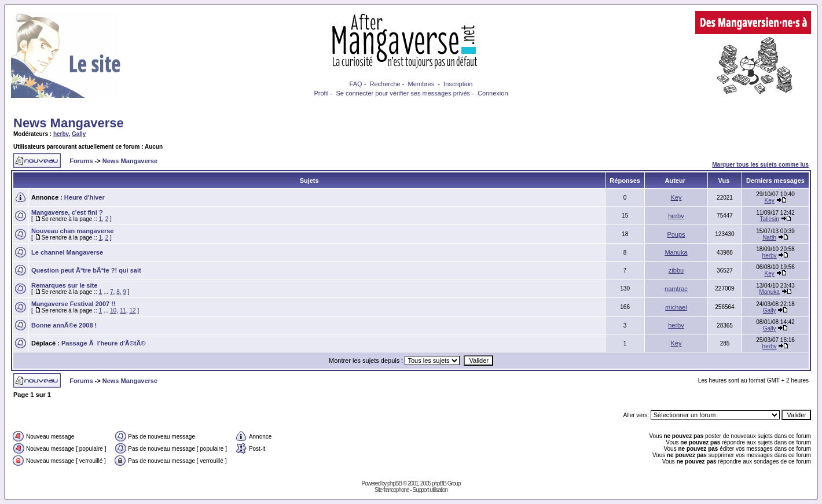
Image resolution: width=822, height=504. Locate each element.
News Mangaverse (69, 123)
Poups (676, 234)
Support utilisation (430, 490)
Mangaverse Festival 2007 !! (74, 304)
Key (676, 197)
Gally (79, 134)
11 (123, 310)
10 (113, 310)
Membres (421, 84)
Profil (321, 93)
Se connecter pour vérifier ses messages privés (403, 93)
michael (676, 307)
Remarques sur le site (64, 285)
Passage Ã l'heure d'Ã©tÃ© (104, 343)
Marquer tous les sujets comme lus (760, 165)
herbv (61, 134)
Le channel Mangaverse (67, 252)
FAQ (356, 84)
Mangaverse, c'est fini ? (67, 212)
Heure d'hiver (85, 197)
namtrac (676, 289)
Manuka (676, 252)
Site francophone (392, 490)
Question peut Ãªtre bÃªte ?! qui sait (86, 270)
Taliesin (769, 219)
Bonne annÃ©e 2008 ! (64, 325)
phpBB (395, 483)
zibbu (676, 270)
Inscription (458, 84)
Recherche (385, 84)
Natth (769, 238)
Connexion (493, 93)
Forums (81, 161)
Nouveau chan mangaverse (72, 231)
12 (132, 310)
